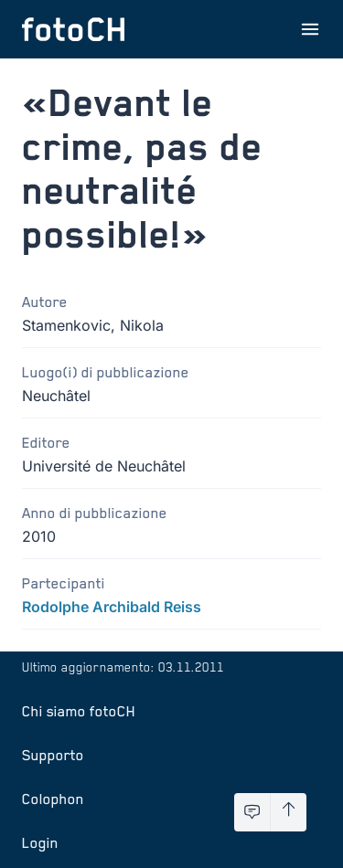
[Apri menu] (310, 29)
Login (40, 842)
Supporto (53, 755)
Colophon (53, 799)
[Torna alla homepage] (73, 29)
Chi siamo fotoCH (79, 711)
